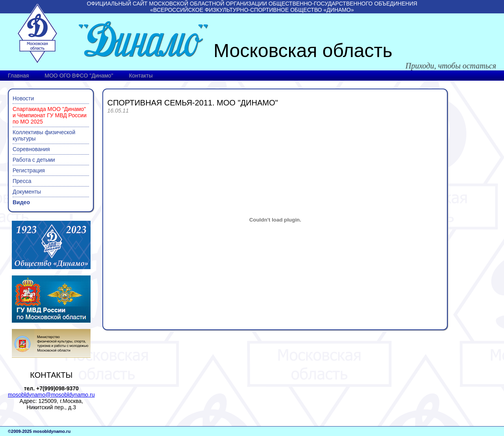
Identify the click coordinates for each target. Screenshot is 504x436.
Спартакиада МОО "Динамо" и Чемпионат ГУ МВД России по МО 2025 (50, 115)
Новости (23, 98)
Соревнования (31, 149)
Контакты (141, 76)
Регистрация (29, 170)
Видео (21, 202)
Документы (27, 192)
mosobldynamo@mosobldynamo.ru (51, 395)
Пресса (22, 181)
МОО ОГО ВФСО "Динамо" (79, 76)
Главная (18, 76)
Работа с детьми (34, 160)
